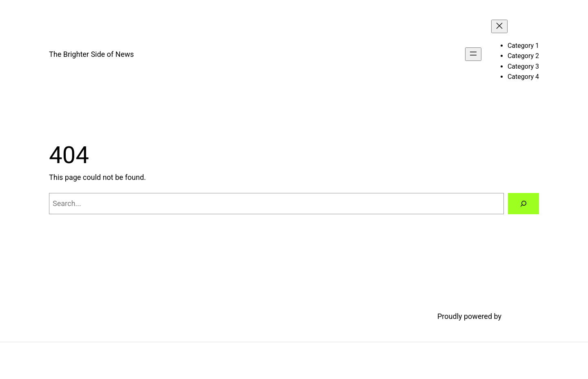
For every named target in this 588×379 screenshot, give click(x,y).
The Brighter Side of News (91, 54)
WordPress (521, 316)
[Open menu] (473, 54)
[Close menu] (499, 26)
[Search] (523, 204)
